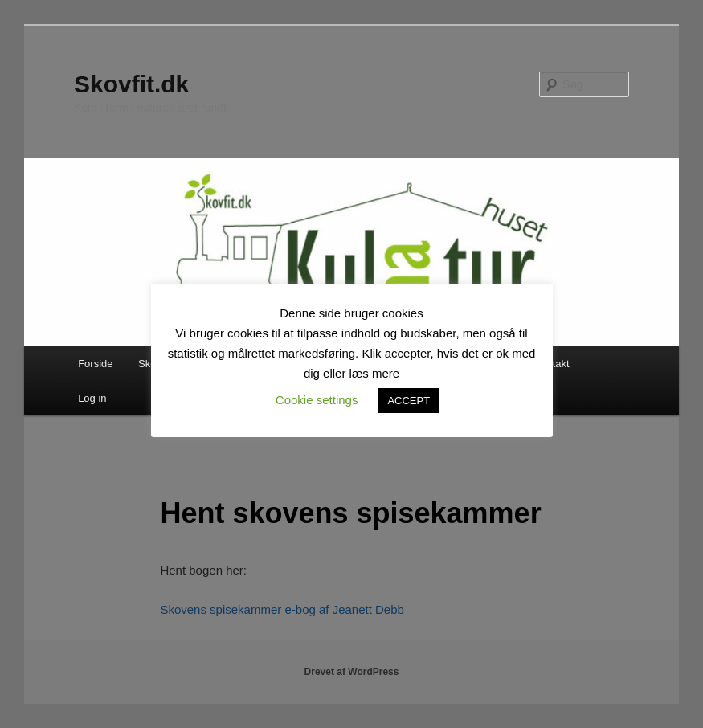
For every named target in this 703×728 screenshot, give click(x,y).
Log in (92, 398)
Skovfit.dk (131, 84)
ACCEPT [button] (409, 401)
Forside (95, 364)
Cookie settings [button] (317, 400)
